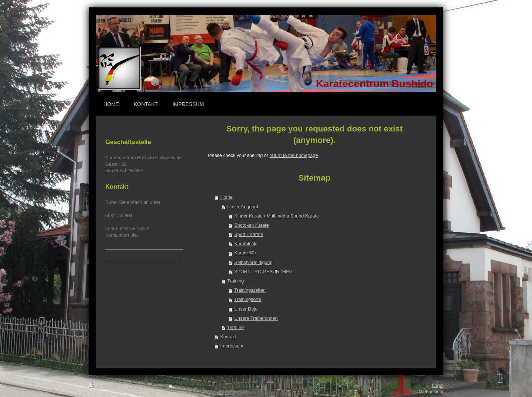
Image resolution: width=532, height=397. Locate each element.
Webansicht (431, 392)
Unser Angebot (243, 207)
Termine (236, 328)
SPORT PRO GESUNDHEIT (264, 272)
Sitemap (136, 386)
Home (226, 197)
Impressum (232, 346)
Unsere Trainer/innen (256, 318)
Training (236, 281)
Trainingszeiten (250, 290)
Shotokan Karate (252, 225)
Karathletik (245, 244)
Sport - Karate (249, 235)
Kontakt (228, 337)
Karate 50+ (246, 253)
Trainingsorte (248, 300)
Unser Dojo (246, 309)
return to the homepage (294, 155)
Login (438, 386)
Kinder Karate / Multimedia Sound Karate (277, 216)
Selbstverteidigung (253, 263)
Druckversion (107, 386)
